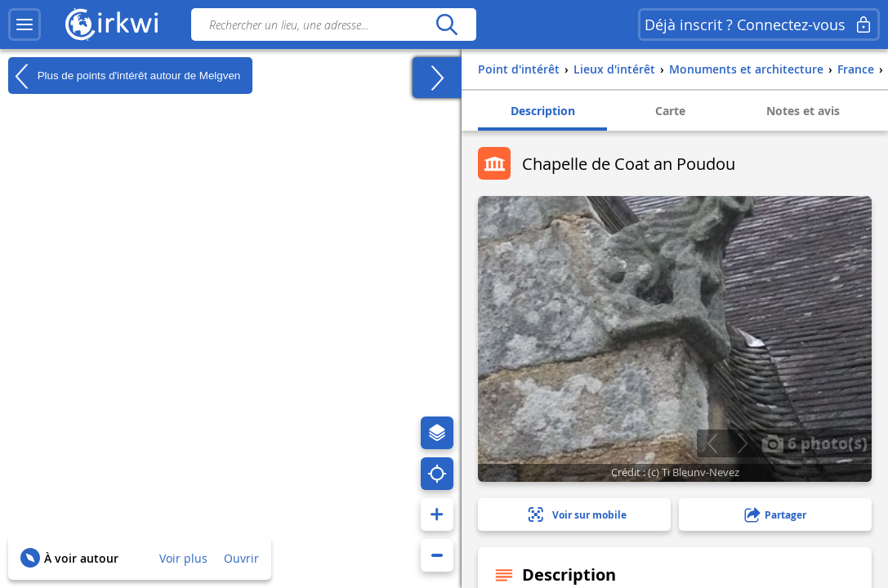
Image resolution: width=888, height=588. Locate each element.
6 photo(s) (814, 443)
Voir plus (183, 558)
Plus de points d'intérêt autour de (124, 76)
